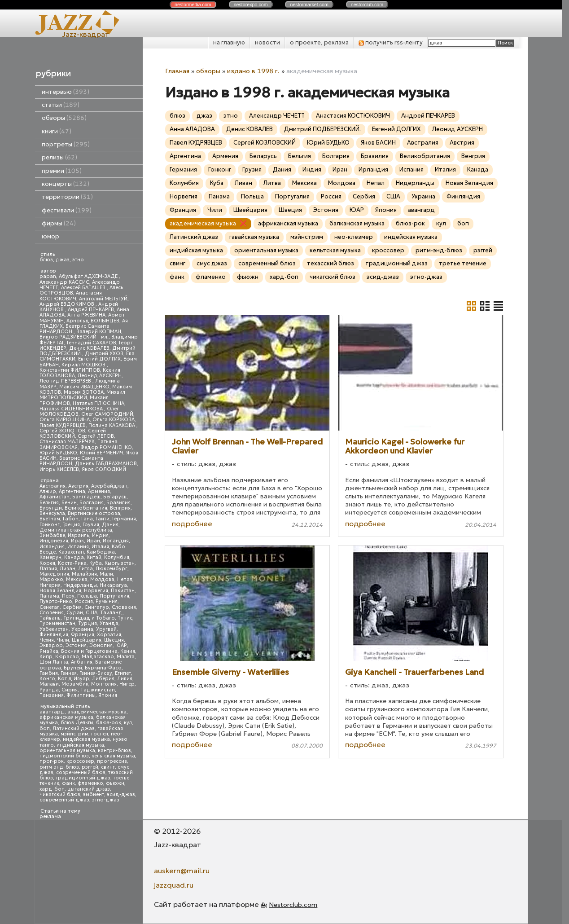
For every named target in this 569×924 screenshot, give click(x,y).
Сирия (70, 690)
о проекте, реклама (319, 42)
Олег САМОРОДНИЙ (107, 414)
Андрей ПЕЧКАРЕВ (91, 310)
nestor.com (193, 4)
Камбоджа (101, 552)
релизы (59, 157)
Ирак (77, 541)
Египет (123, 673)
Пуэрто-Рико (56, 601)
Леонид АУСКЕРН (100, 376)
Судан (75, 613)
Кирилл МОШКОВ (84, 365)
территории (67, 197)
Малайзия (84, 574)
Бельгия (49, 503)
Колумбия (117, 557)
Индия (100, 535)
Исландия (52, 547)
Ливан (68, 569)
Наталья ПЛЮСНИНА (98, 403)
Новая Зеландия (60, 591)
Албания (82, 662)
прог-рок (52, 761)
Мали (106, 574)
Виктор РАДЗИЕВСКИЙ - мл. (74, 337)
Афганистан (55, 497)
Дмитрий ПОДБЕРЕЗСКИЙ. (322, 129)
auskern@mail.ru (182, 871)
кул (128, 723)
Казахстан (71, 552)
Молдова (102, 579)
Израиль (79, 535)
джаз (63, 260)
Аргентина (72, 491)
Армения (99, 491)
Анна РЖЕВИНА (86, 315)
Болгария (92, 503)
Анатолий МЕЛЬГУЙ (103, 299)
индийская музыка (80, 745)
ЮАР (121, 645)
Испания (78, 547)
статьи (61, 105)
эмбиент (94, 794)
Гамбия (49, 673)
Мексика (77, 579)
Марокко (51, 579)
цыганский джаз (89, 789)
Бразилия (118, 503)
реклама (50, 816)
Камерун (50, 557)
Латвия (48, 569)
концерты (66, 184)
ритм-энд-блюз (59, 767)
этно (78, 260)
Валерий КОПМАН (99, 332)
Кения (128, 651)
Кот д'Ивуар (74, 679)
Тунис (125, 618)
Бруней (73, 668)
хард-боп (52, 789)
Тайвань (50, 618)
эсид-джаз (121, 794)
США (92, 613)
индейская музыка (86, 739)
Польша (87, 596)
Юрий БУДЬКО (58, 453)
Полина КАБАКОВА (112, 425)
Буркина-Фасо (103, 668)
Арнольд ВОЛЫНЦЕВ (93, 321)
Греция (71, 525)
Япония (108, 695)
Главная (177, 71)
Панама (49, 596)
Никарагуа (113, 585)
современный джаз (64, 800)
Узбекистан (54, 629)
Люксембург (112, 569)
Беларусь (115, 497)
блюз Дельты (77, 723)
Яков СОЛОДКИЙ (104, 469)
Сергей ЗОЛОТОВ (62, 431)
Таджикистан (98, 690)
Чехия (47, 640)
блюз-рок (109, 723)
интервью (66, 92)
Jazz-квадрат (85, 34)
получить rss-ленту (391, 42)
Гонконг (50, 525)
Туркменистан (57, 623)
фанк (68, 783)
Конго (47, 679)
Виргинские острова (94, 513)
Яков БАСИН (378, 143)
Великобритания (86, 508)
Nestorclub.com (293, 905)
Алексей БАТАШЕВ (84, 288)
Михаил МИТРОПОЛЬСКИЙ (82, 395)
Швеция (114, 640)
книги (57, 131)
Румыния (107, 601)
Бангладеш (86, 497)
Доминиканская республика (76, 530)
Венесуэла (52, 513)
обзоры (64, 118)
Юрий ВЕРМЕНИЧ (102, 453)
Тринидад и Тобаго (89, 618)
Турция (88, 623)
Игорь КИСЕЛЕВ (59, 469)
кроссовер (80, 761)
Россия (84, 601)
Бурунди (51, 508)
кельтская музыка (113, 756)
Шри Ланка (54, 662)
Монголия (104, 684)
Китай (94, 557)
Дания (110, 525)
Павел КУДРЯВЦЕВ (63, 425)
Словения (52, 613)
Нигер (127, 684)
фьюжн (115, 783)
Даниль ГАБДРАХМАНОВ (106, 464)
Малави (49, 684)
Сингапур (97, 607)
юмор (50, 236)
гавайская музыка (254, 237)
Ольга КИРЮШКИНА (65, 420)
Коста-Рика (72, 563)
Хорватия (109, 635)
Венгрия (120, 508)
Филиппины (81, 695)
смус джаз (212, 263)
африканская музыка (66, 717)
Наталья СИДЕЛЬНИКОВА (72, 409)
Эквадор (51, 645)
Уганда (109, 623)
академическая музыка (97, 712)
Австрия (78, 486)
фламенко (90, 783)
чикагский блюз (60, 794)
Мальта (126, 657)
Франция (83, 635)
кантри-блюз (114, 750)
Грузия (91, 525)
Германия (124, 519)
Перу (68, 596)
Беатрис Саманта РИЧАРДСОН (74, 329)
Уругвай (106, 629)
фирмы (59, 223)
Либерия (103, 679)
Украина (82, 629)
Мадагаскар (98, 657)
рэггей (90, 767)
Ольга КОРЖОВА (114, 420)
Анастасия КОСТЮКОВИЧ (71, 296)
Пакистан (123, 591)
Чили (63, 640)
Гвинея (69, 673)
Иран (93, 541)
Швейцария (87, 640)
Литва (85, 569)
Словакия (124, 607)
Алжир (48, 491)
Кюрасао (67, 657)
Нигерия (50, 585)
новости (267, 42)
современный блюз (81, 772)
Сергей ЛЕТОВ (96, 436)
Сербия (72, 607)
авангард (52, 712)
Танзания (52, 695)
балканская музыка (357, 223)
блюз (46, 260)
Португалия (114, 596)
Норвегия (96, 591)
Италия (100, 547)
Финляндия (54, 635)
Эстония (76, 645)
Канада (74, 557)
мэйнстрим (74, 734)
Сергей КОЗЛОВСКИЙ (73, 433)
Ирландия (116, 541)
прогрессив (112, 761)
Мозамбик (75, 684)
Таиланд (111, 613)
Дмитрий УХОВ (104, 354)
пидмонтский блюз (64, 756)
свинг (108, 767)
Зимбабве (52, 535)
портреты (66, 144)
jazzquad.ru (174, 885)
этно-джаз (106, 800)
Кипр (46, 657)
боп (45, 728)
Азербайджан (109, 486)
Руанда (49, 690)
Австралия (53, 486)
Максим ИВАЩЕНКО (84, 387)
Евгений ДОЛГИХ (99, 359)
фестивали (67, 210)
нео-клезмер (354, 237)
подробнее (192, 524)
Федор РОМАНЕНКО (106, 447)
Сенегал (50, 607)
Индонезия (54, 541)
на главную (229, 42)
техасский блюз (330, 263)
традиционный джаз (83, 778)
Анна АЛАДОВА (192, 129)
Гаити (103, 519)
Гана (87, 519)
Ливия (125, 679)
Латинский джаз (74, 728)
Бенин (69, 503)
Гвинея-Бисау (96, 673)
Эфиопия (101, 645)
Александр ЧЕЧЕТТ (277, 116)
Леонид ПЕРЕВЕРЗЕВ (66, 381)
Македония (54, 574)
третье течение (463, 263)
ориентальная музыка (67, 750)
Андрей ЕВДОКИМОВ (68, 304)
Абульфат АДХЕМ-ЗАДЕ (89, 276)
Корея (47, 563)
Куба (96, 563)
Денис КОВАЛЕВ (89, 348)
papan (48, 276)
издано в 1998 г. (253, 71)
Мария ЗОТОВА (84, 392)
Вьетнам (50, 519)
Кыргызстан (120, 563)
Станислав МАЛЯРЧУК (67, 442)
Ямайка (49, 651)
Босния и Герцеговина (89, 651)
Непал (125, 579)
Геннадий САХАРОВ (92, 343)
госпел (100, 734)
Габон (71, 519)
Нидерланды (80, 585)
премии (62, 171)
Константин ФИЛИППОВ (70, 370)
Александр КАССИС (64, 282)
